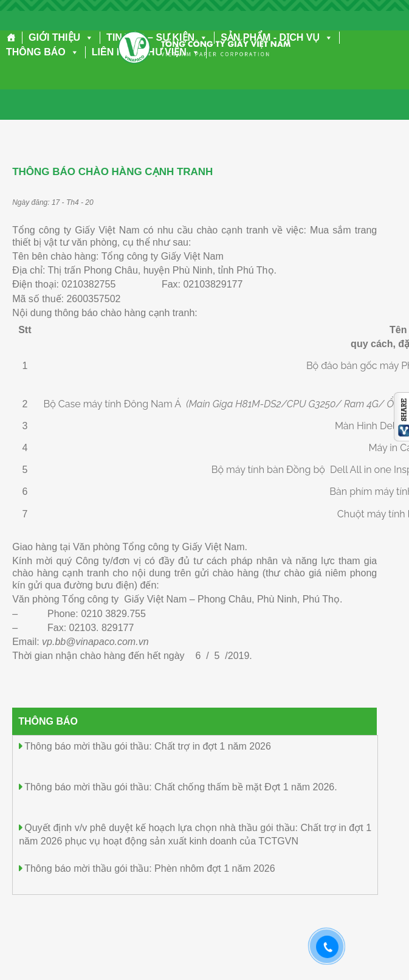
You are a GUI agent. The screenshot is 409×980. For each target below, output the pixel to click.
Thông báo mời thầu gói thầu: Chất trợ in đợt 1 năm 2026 (148, 746)
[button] (87, 37)
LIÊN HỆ (110, 52)
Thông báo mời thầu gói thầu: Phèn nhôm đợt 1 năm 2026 (150, 868)
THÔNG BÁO (43, 52)
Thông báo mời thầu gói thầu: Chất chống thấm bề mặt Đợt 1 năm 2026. (180, 787)
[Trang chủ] (11, 38)
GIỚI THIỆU (61, 37)
